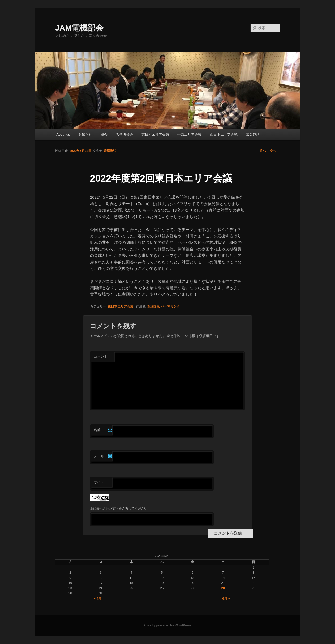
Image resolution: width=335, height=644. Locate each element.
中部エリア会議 (189, 135)
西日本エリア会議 (224, 135)
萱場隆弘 (110, 151)
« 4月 (98, 599)
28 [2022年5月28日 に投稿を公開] (223, 588)
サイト (99, 482)
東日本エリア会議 (155, 135)
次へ (275, 151)
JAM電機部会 (79, 28)
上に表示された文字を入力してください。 (120, 509)
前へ (260, 151)
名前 (103, 430)
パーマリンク (170, 306)
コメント (103, 357)
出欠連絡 (253, 135)
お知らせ (85, 135)
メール (103, 456)
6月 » (226, 599)
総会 (104, 135)
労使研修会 (124, 135)
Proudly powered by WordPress (167, 625)
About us (63, 135)
